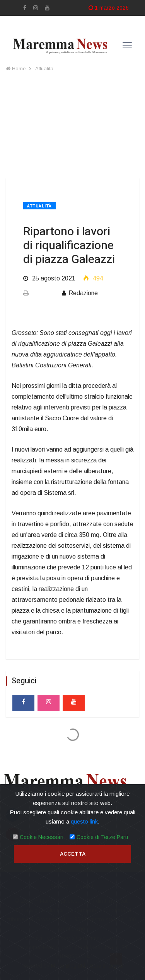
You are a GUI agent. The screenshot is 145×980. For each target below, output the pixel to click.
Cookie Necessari (42, 837)
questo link (84, 821)
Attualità (44, 69)
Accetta (73, 854)
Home (16, 69)
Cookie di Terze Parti (102, 837)
